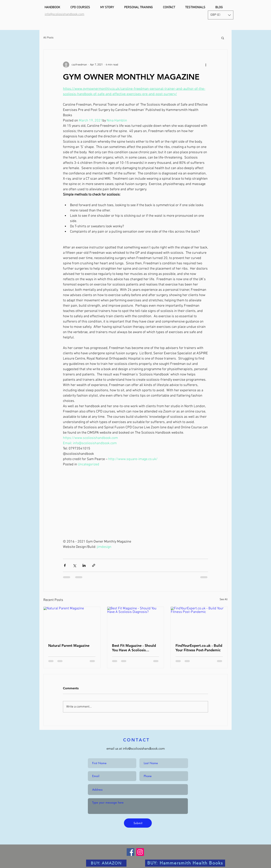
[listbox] (221, 15)
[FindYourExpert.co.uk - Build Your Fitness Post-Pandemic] (199, 623)
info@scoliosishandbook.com (144, 748)
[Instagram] (140, 852)
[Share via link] (94, 565)
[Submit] (138, 823)
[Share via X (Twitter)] (74, 565)
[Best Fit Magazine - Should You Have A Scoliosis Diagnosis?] (136, 623)
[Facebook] (130, 852)
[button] (221, 15)
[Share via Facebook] (65, 565)
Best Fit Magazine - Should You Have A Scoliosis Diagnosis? (134, 648)
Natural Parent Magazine (69, 646)
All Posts (48, 38)
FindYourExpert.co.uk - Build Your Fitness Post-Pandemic (199, 648)
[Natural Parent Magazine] (72, 623)
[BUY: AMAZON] (106, 863)
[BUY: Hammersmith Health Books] (185, 863)
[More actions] (206, 65)
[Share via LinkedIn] (84, 565)
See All (224, 599)
